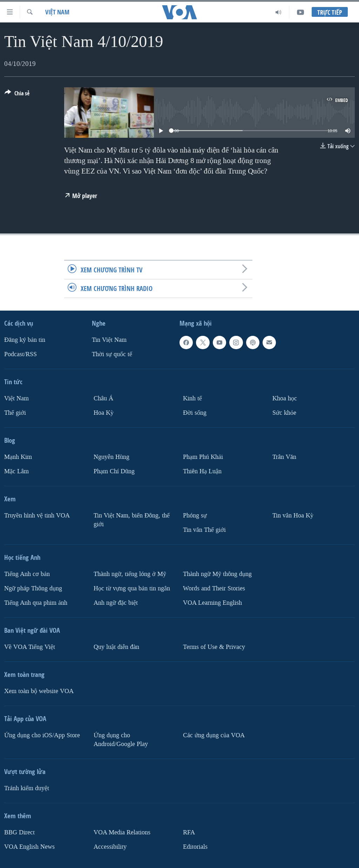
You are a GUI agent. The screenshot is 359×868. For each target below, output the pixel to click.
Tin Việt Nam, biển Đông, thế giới (132, 520)
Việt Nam (57, 12)
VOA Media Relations (122, 832)
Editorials (195, 846)
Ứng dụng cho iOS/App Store (42, 735)
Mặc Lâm (16, 471)
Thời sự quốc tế (112, 354)
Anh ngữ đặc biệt (116, 603)
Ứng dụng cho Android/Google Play (121, 740)
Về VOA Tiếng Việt (30, 647)
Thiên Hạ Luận (202, 471)
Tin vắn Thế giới (204, 530)
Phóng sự (195, 516)
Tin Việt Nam (109, 340)
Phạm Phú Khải (203, 457)
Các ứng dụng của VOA (214, 735)
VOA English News (29, 846)
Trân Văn (284, 457)
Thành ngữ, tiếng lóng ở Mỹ (130, 574)
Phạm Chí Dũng (114, 471)
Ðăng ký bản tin (25, 340)
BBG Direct (19, 832)
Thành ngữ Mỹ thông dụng (217, 574)
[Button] (17, 95)
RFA (189, 832)
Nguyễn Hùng (111, 457)
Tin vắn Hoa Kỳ (293, 516)
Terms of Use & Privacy (214, 647)
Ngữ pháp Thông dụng (33, 588)
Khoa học (285, 398)
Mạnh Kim (18, 457)
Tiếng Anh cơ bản (27, 574)
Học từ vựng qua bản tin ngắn (132, 588)
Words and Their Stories (214, 588)
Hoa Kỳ (104, 413)
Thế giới (15, 413)
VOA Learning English (212, 603)
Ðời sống (195, 413)
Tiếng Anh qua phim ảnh (36, 603)
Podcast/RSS (21, 354)
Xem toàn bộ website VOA (39, 691)
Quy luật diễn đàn (116, 647)
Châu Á (103, 398)
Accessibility (110, 846)
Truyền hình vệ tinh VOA (37, 516)
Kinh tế (192, 398)
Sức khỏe (284, 413)
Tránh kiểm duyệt (27, 788)
